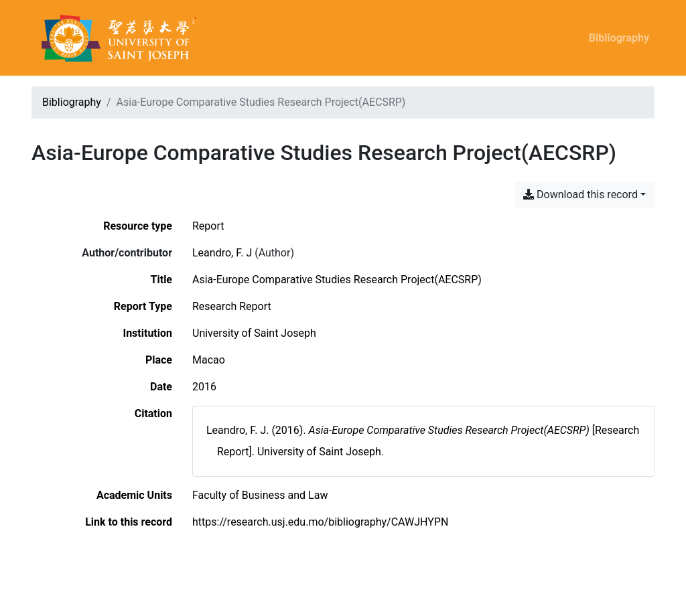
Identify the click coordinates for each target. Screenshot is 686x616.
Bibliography (619, 38)
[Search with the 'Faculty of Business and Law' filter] (260, 495)
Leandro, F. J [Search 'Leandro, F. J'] (222, 253)
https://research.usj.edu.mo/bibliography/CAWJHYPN (320, 522)
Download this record (580, 195)
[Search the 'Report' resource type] (208, 226)
